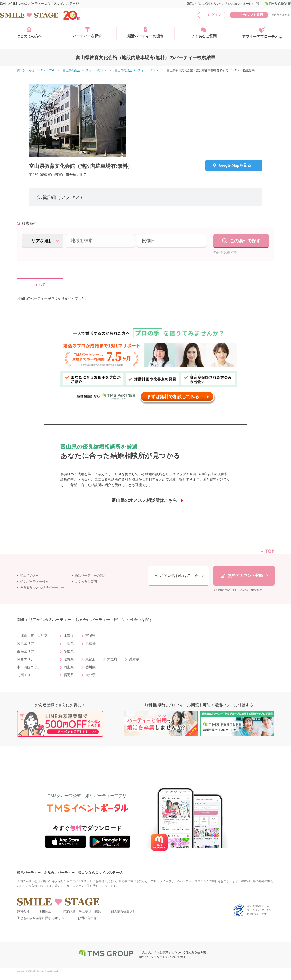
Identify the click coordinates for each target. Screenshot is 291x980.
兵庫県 (134, 659)
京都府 (90, 659)
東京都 (90, 643)
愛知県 (69, 651)
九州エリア (25, 675)
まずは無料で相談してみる (173, 397)
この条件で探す (245, 241)
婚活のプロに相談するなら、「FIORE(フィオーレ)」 (223, 4)
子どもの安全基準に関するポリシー (42, 918)
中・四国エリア (29, 667)
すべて (40, 285)
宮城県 (90, 636)
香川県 (90, 667)
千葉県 (69, 643)
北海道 (69, 636)
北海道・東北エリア (32, 636)
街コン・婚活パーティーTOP (36, 70)
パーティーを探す (87, 33)
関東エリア (25, 643)
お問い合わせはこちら (179, 576)
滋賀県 (69, 659)
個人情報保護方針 (123, 911)
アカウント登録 (251, 15)
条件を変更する (225, 252)
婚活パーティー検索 (34, 582)
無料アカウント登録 (245, 576)
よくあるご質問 (204, 33)
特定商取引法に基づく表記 (82, 911)
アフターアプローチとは (262, 33)
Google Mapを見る (235, 165)
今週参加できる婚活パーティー (42, 588)
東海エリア (25, 651)
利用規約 (46, 911)
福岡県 (69, 675)
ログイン (214, 15)
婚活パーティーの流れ (145, 33)
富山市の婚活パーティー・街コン (137, 70)
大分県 (90, 675)
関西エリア (25, 659)
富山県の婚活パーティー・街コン (84, 70)
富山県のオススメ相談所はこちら (144, 500)
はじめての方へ (29, 33)
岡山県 (69, 667)
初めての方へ (30, 576)
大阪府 (112, 659)
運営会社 (23, 911)
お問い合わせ (281, 15)
